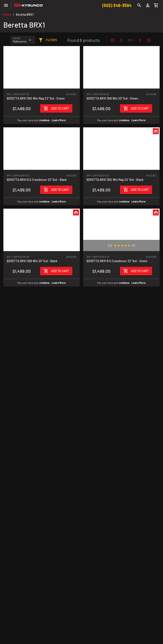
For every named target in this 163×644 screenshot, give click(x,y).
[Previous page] (121, 40)
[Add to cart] (56, 108)
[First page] (112, 40)
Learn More (59, 120)
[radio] (115, 246)
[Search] (139, 5)
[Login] (148, 5)
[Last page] (149, 40)
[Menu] (6, 5)
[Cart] (156, 5)
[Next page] (140, 40)
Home (7, 15)
